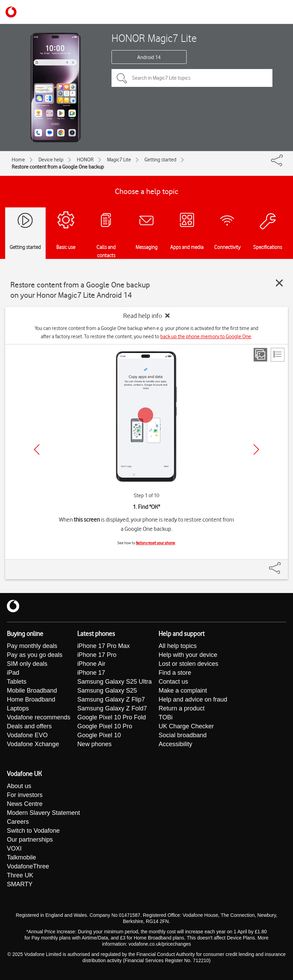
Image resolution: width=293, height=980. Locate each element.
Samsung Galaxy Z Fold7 (112, 708)
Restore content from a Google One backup (58, 167)
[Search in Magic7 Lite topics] (192, 78)
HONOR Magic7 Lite (154, 38)
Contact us (173, 682)
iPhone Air (91, 664)
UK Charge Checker (186, 726)
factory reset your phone (155, 543)
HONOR (85, 160)
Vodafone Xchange (33, 744)
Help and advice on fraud (193, 699)
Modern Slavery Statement (43, 813)
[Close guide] (279, 283)
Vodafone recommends (39, 717)
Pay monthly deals (32, 646)
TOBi (166, 717)
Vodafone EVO (27, 735)
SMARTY (20, 884)
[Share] (283, 565)
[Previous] (37, 449)
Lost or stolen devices (188, 664)
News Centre (25, 804)
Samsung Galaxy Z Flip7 (111, 699)
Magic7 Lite (119, 160)
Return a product (181, 708)
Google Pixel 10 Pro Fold (112, 717)
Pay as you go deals (35, 655)
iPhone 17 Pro (97, 655)
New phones (94, 744)
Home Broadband (31, 699)
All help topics (178, 646)
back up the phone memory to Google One (206, 337)
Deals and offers (29, 726)
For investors (25, 795)
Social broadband (183, 735)
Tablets (17, 682)
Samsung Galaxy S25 (107, 691)
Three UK (20, 875)
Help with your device (188, 655)
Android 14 (149, 57)
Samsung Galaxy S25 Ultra (114, 682)
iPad (13, 673)
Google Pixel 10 (99, 735)
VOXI (14, 848)
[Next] (256, 449)
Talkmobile (21, 857)
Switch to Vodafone (33, 831)
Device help (51, 160)
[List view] (278, 355)
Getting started (160, 160)
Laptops (18, 708)
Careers (18, 822)
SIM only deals (27, 664)
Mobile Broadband (32, 691)
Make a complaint (183, 691)
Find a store (175, 673)
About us (19, 786)
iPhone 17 (91, 673)
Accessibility (175, 744)
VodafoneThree (28, 866)
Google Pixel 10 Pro (105, 726)
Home (18, 160)
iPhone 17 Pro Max (103, 646)
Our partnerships (30, 840)
